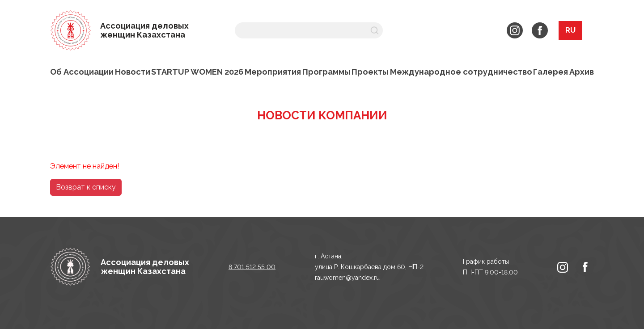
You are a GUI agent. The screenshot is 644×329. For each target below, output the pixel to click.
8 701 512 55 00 (252, 267)
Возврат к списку (86, 187)
